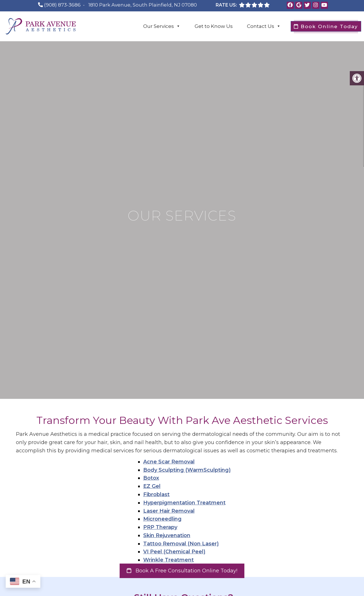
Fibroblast (156, 494)
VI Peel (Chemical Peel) (174, 552)
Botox (151, 478)
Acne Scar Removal (169, 462)
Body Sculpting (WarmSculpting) (187, 470)
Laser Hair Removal (169, 511)
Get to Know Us (214, 26)
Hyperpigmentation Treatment (184, 503)
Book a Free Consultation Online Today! (182, 571)
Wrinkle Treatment (169, 560)
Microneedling (162, 519)
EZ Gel (152, 486)
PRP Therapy (160, 527)
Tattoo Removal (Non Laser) (181, 544)
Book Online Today (326, 26)
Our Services (162, 26)
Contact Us (264, 26)
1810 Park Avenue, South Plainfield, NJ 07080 (143, 5)
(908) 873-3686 (62, 5)
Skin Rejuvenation (167, 535)
